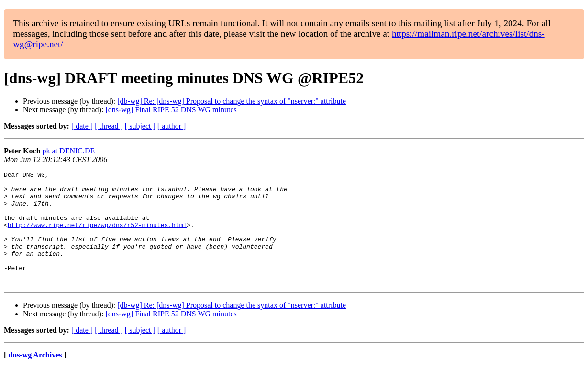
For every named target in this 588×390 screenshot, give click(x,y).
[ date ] (82, 126)
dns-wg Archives (35, 378)
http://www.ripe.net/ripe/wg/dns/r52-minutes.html (97, 236)
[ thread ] (109, 126)
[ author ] (172, 126)
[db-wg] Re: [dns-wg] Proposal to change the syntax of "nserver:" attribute (232, 101)
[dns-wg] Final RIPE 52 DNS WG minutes (171, 110)
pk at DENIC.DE (69, 151)
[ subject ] (140, 126)
